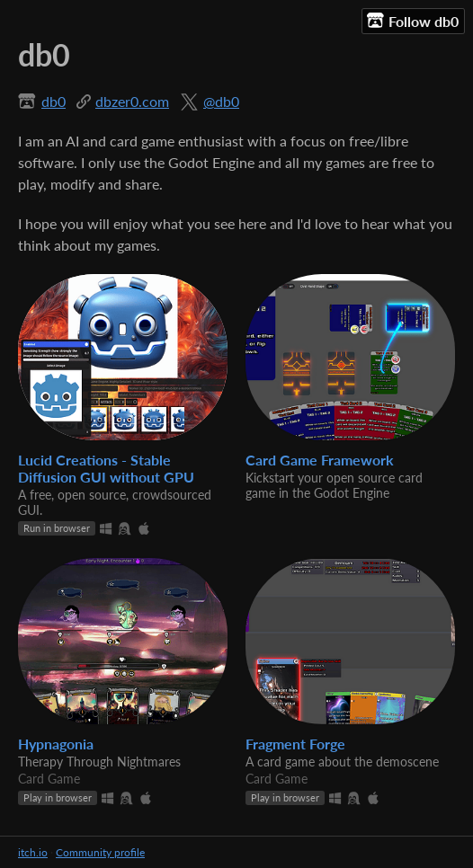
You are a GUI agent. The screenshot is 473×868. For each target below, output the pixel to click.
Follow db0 (413, 21)
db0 (54, 101)
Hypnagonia (56, 744)
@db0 (221, 101)
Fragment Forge (295, 744)
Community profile (100, 852)
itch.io (33, 852)
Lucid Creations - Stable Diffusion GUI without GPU (106, 468)
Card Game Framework (320, 460)
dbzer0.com (132, 101)
